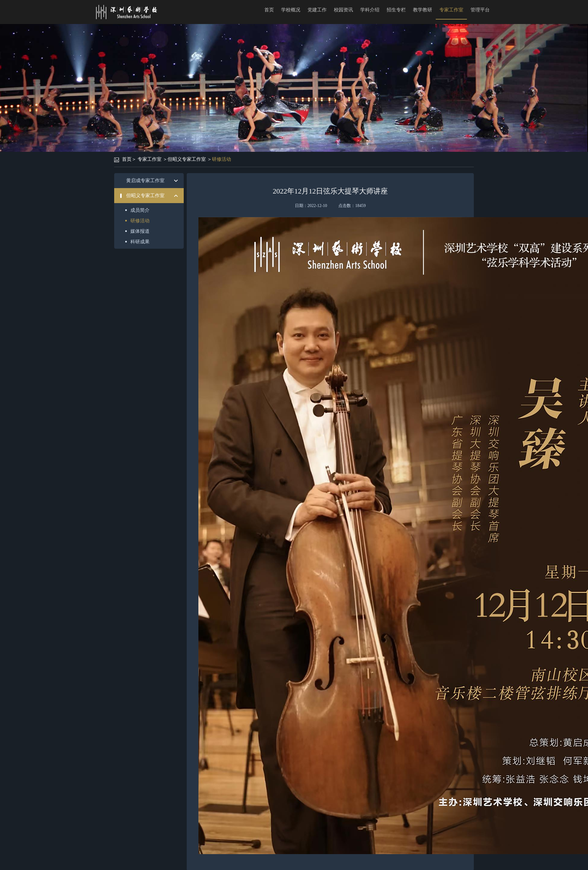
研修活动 (221, 159)
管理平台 (480, 10)
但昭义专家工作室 (187, 159)
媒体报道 (140, 231)
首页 (269, 10)
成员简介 (140, 210)
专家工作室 (451, 10)
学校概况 (291, 10)
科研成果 (140, 242)
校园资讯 (343, 10)
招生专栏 (396, 10)
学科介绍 (370, 10)
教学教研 (423, 10)
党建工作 (317, 10)
